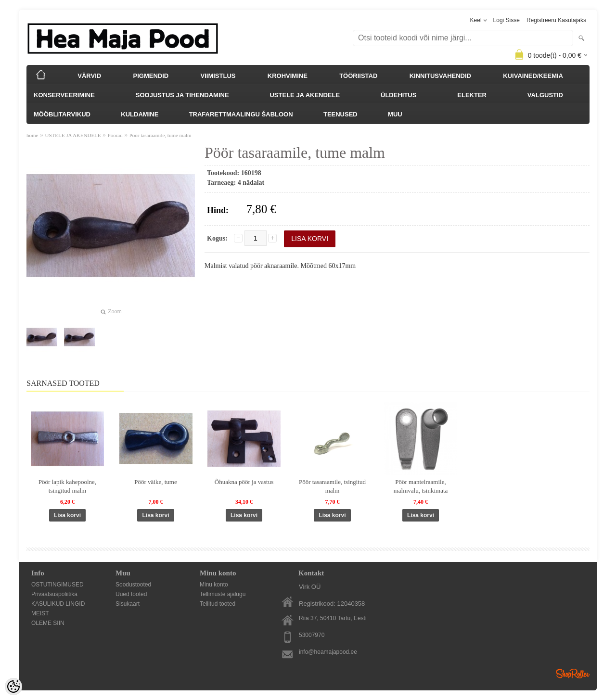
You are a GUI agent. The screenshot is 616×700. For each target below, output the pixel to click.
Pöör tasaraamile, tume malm (160, 135)
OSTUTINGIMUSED (58, 585)
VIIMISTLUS (218, 76)
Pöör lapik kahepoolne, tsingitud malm (67, 486)
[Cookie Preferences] (13, 687)
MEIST (40, 613)
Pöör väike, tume (155, 482)
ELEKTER (472, 95)
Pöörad (115, 135)
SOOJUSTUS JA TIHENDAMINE (182, 95)
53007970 (312, 635)
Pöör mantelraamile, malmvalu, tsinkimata (421, 486)
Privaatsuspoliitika (54, 594)
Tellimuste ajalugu (223, 594)
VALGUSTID (545, 95)
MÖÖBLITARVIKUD (62, 114)
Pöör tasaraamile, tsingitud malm (332, 486)
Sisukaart (128, 604)
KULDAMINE (140, 114)
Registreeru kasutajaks (556, 20)
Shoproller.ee (573, 674)
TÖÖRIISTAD (358, 76)
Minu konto (214, 585)
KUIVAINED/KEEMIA (533, 76)
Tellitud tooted (218, 604)
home (32, 135)
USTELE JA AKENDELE (305, 95)
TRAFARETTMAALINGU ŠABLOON (241, 114)
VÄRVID (89, 76)
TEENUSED (340, 114)
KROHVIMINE (288, 76)
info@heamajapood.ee (328, 652)
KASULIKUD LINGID (58, 604)
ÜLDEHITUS (398, 95)
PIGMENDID (151, 76)
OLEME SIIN (48, 623)
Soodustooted (133, 585)
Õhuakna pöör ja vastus (244, 482)
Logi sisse (507, 20)
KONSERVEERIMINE (64, 95)
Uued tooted (131, 594)
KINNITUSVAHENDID (440, 76)
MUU (395, 114)
